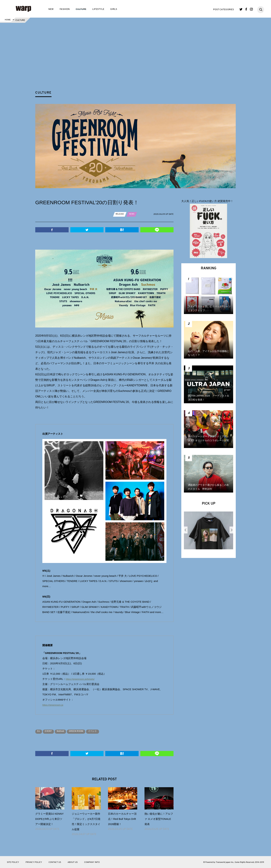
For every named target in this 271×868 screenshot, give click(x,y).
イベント (101, 731)
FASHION (65, 9)
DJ (39, 731)
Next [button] (231, 530)
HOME (7, 20)
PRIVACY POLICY (34, 862)
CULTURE (81, 9)
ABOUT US (73, 862)
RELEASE (120, 214)
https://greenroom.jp (54, 705)
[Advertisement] (138, 63)
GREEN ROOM (82, 731)
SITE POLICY (13, 862)
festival (65, 731)
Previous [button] (186, 530)
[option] (209, 532)
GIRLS (114, 9)
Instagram (251, 9)
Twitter (241, 9)
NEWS (132, 214)
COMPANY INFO (92, 862)
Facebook (246, 9)
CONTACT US (55, 862)
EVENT (51, 731)
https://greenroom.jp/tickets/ (82, 679)
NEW (51, 9)
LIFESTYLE (98, 9)
